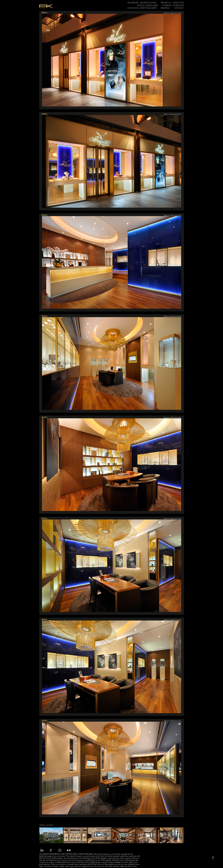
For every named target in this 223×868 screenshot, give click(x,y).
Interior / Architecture (142, 3)
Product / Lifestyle (172, 3)
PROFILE (165, 8)
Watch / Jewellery (148, 5)
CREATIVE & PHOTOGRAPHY (142, 8)
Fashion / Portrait (173, 5)
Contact (179, 8)
